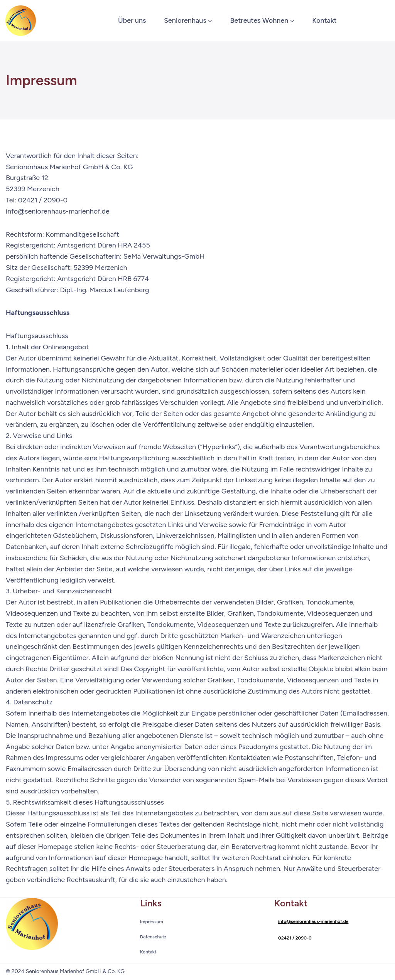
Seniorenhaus (185, 20)
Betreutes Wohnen (259, 20)
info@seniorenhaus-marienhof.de (313, 921)
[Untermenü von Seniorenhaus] (210, 21)
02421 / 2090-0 (295, 938)
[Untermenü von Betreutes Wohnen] (292, 21)
